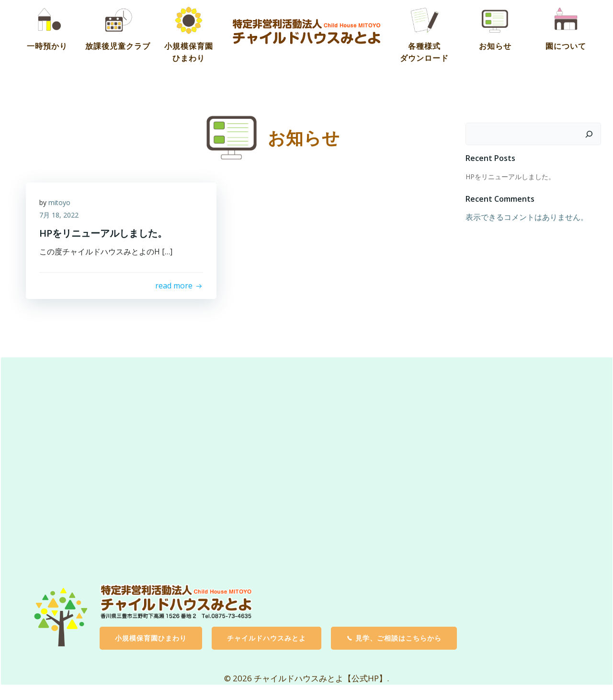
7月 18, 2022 (60, 215)
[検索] (590, 133)
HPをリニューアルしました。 (510, 176)
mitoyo (60, 203)
